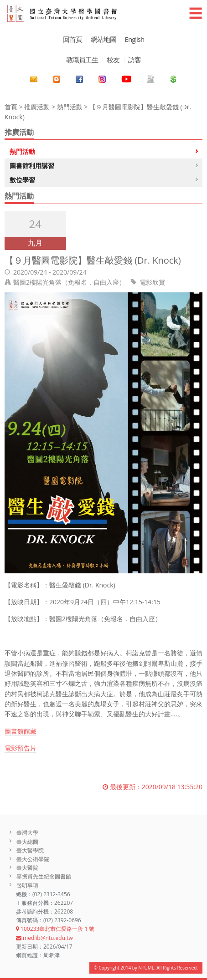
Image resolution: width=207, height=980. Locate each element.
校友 (113, 60)
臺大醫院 (27, 868)
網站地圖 (103, 39)
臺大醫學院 (30, 850)
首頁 (11, 107)
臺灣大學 (27, 833)
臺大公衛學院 (33, 859)
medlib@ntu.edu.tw (44, 938)
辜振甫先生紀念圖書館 (44, 876)
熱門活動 (70, 107)
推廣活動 (37, 107)
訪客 (135, 60)
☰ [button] (196, 13)
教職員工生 (82, 60)
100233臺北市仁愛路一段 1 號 (55, 929)
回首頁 (72, 39)
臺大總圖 (27, 842)
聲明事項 (27, 886)
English (135, 39)
